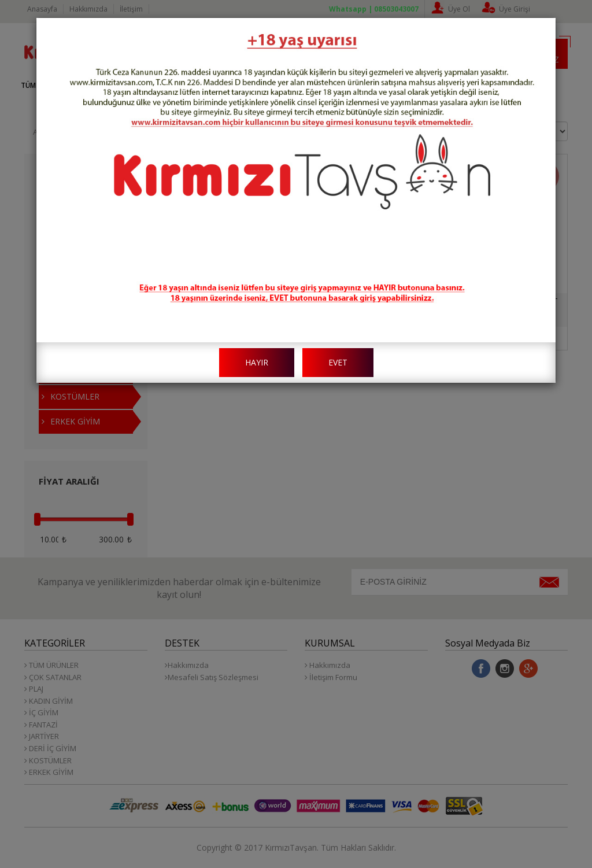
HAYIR (257, 362)
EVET (338, 362)
